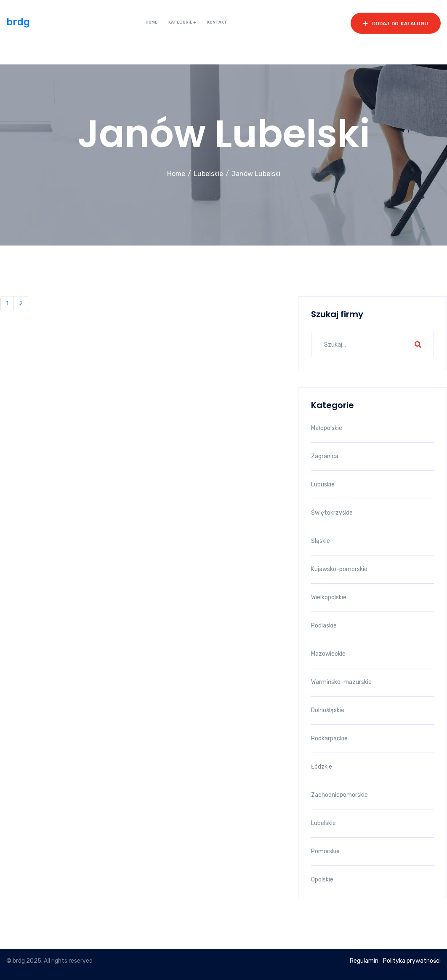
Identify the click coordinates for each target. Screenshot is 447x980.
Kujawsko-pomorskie (339, 569)
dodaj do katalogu (396, 24)
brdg (18, 22)
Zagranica (325, 456)
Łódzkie (322, 767)
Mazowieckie (328, 654)
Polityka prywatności (412, 961)
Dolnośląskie (328, 710)
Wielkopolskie (329, 597)
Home (176, 174)
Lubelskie (208, 174)
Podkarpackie (329, 738)
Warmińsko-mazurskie (341, 682)
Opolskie (322, 880)
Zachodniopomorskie (339, 795)
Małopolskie (327, 428)
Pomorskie (325, 851)
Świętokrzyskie (332, 513)
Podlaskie (324, 626)
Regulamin (364, 961)
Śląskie (321, 541)
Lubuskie (323, 485)
